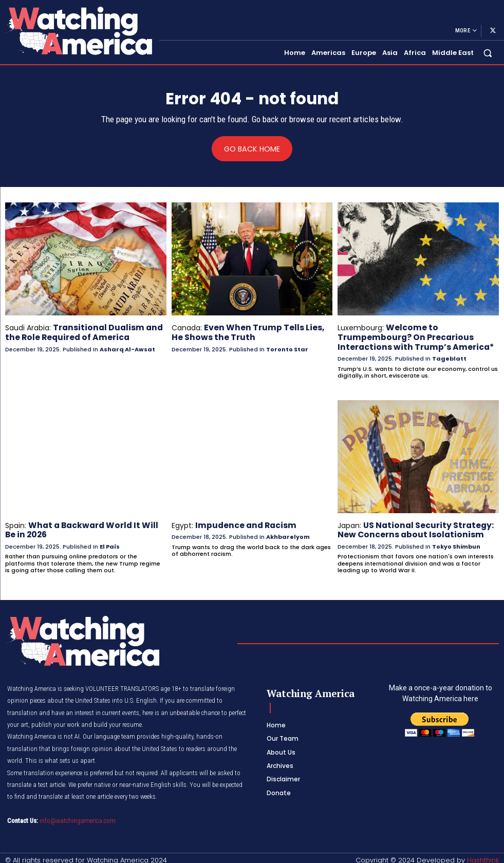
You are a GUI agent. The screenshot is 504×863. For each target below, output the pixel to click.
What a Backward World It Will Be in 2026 (86, 526)
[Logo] (78, 31)
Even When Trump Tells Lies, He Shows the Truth (249, 332)
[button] (488, 53)
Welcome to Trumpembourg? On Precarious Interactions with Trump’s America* (408, 336)
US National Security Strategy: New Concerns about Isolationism (410, 526)
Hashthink (483, 855)
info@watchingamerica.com (78, 816)
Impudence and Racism (241, 522)
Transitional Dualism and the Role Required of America (78, 332)
